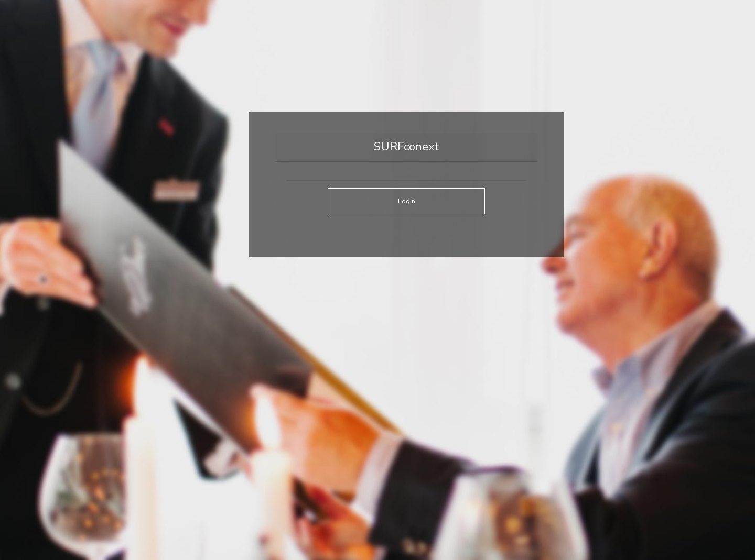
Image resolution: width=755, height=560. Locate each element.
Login (407, 201)
